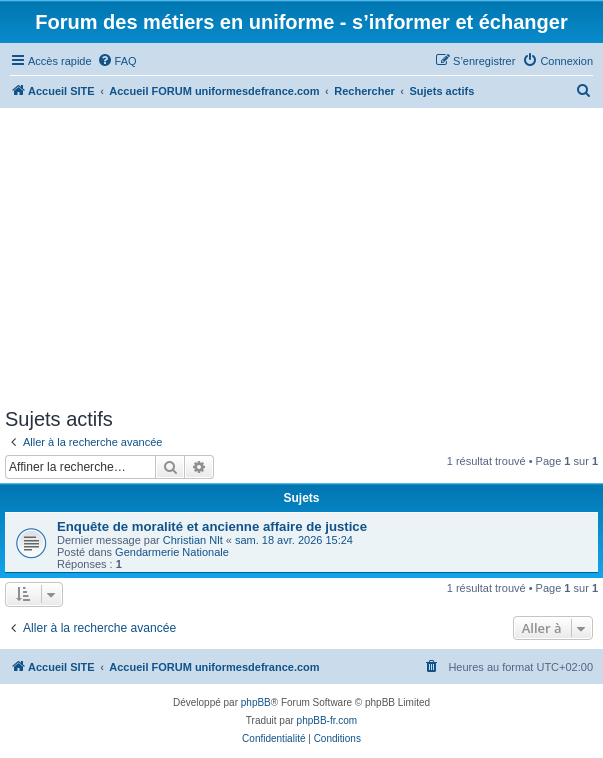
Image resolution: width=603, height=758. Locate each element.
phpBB (256, 702)
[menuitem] (117, 61)
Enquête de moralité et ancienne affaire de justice (212, 526)
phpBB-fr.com (327, 720)
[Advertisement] (301, 258)
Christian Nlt (193, 540)
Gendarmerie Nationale (172, 552)
